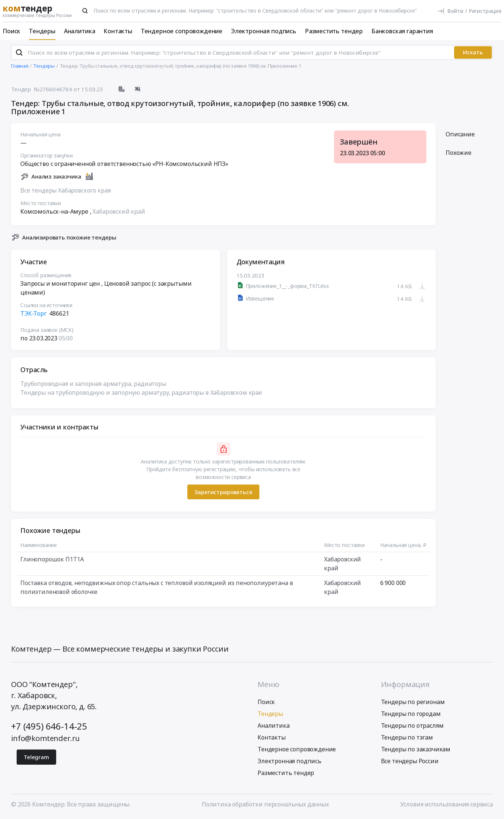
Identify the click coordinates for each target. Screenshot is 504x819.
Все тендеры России (410, 762)
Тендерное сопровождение (182, 31)
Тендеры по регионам (413, 703)
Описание (460, 136)
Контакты (118, 31)
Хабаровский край (119, 213)
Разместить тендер (334, 31)
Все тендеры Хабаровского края (65, 191)
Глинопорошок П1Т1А (52, 561)
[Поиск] (85, 11)
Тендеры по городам (411, 715)
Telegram (36, 758)
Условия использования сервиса (447, 805)
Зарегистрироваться (223, 493)
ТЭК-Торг (33, 315)
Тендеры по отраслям (412, 727)
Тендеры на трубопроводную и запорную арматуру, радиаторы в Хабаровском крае (141, 394)
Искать (473, 54)
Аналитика (80, 31)
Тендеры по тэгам (407, 738)
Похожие (459, 154)
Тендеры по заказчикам (416, 750)
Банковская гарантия (402, 31)
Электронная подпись (264, 31)
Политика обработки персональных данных (265, 805)
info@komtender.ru (45, 739)
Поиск (11, 31)
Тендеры (42, 31)
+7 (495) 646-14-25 (49, 727)
